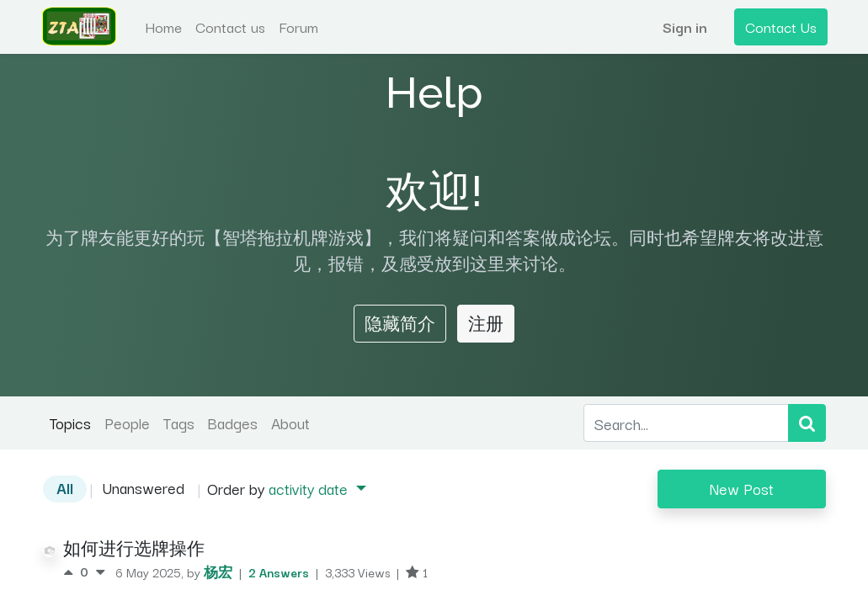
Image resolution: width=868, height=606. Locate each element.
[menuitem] (165, 27)
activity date (310, 488)
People (127, 423)
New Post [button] (742, 488)
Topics (70, 423)
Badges (233, 423)
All (65, 487)
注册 (486, 323)
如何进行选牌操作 (134, 548)
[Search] (807, 423)
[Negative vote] (100, 572)
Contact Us (779, 27)
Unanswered (144, 487)
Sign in (683, 27)
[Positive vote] (72, 572)
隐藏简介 (400, 323)
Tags (179, 423)
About (290, 423)
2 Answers (280, 572)
